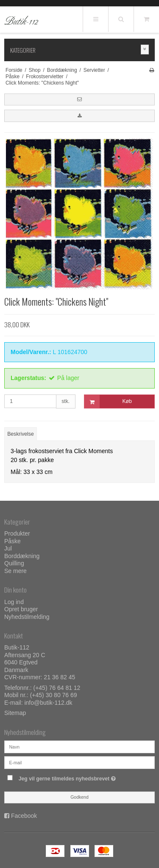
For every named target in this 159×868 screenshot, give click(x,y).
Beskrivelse (21, 434)
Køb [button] (108, 401)
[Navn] (79, 746)
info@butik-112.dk (48, 703)
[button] (79, 99)
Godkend (79, 797)
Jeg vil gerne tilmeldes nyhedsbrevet (75, 777)
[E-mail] (79, 762)
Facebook (24, 816)
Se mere (15, 571)
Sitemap (15, 713)
